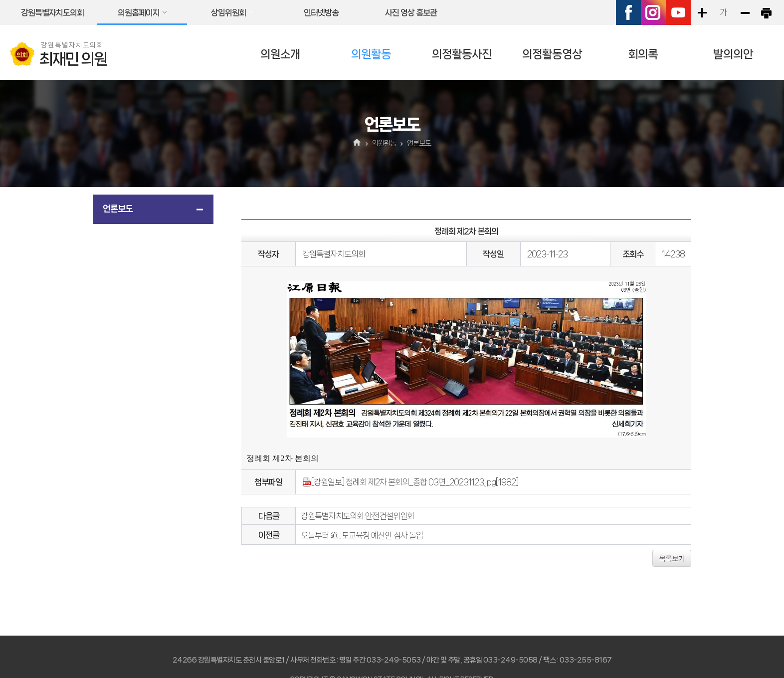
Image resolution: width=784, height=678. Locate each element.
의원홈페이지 (139, 12)
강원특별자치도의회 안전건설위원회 (357, 516)
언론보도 (118, 209)
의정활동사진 (462, 54)
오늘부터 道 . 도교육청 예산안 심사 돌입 (362, 535)
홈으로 (357, 143)
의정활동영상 (552, 54)
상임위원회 (228, 12)
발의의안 (733, 54)
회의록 (643, 54)
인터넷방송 (321, 12)
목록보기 (672, 558)
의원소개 (280, 54)
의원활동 (371, 54)
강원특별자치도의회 (52, 12)
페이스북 (628, 12)
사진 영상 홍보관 (411, 12)
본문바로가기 (0, 0)
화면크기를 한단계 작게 (745, 12)
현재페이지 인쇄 (766, 12)
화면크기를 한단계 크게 (702, 12)
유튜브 (678, 12)
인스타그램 (653, 12)
